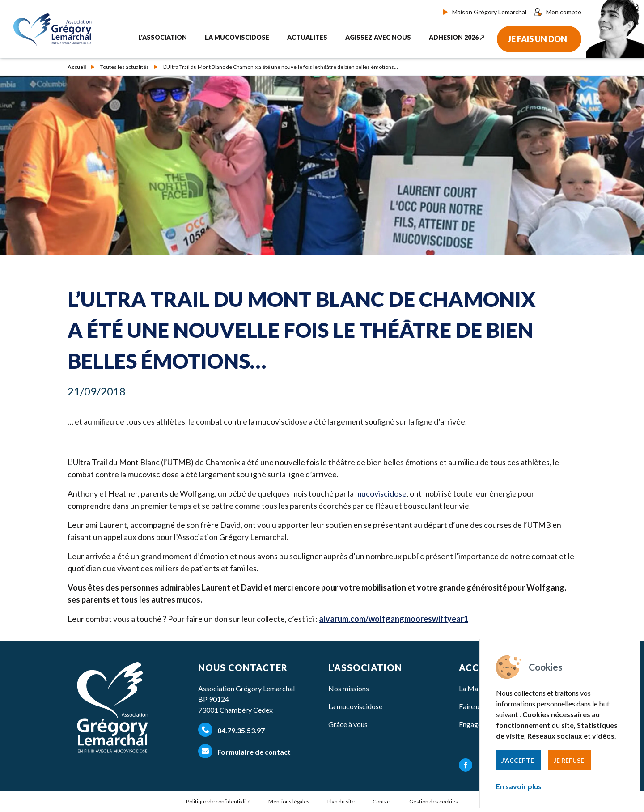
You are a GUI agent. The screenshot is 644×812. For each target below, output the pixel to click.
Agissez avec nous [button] (378, 37)
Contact (382, 801)
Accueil (77, 67)
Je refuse (569, 760)
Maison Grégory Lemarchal (485, 12)
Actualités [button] (307, 37)
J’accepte (518, 760)
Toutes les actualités (125, 67)
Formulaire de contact (244, 751)
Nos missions (349, 688)
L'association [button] (163, 37)
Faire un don (477, 706)
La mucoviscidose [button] (237, 37)
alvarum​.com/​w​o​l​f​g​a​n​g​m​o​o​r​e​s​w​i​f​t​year (394, 619)
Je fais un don (537, 39)
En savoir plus (519, 786)
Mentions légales (289, 801)
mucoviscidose (381, 493)
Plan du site (341, 801)
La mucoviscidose (355, 706)
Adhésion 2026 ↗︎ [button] (457, 37)
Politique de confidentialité (218, 801)
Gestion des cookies (434, 801)
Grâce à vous (348, 724)
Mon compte (557, 12)
